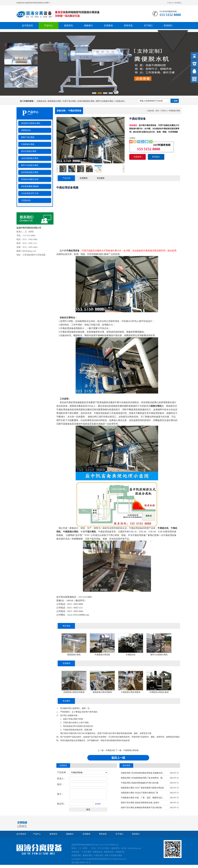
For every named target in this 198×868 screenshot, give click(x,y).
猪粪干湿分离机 (28, 137)
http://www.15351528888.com (107, 845)
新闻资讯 (68, 26)
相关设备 (66, 626)
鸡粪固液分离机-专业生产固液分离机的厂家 (139, 793)
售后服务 (101, 178)
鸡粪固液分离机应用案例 (74, 692)
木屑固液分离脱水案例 (159, 692)
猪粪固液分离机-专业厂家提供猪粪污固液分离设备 (142, 788)
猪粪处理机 (87, 855)
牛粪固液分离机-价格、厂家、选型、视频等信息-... (142, 798)
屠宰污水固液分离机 (105, 101)
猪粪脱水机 (109, 852)
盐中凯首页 (28, 26)
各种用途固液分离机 (30, 172)
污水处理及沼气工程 (30, 193)
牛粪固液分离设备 (102, 655)
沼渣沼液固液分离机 (87, 101)
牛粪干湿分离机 (70, 101)
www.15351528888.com (78, 615)
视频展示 (88, 26)
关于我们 (148, 26)
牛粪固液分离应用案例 (131, 692)
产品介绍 (66, 178)
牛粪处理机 (98, 855)
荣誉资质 (128, 26)
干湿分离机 (86, 852)
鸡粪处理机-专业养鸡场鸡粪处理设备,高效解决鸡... (142, 773)
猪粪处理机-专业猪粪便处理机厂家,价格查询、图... (142, 778)
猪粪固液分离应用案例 (102, 692)
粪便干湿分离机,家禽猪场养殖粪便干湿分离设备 (141, 808)
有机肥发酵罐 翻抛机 (30, 186)
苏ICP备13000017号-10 (81, 863)
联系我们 (178, 3)
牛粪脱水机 (110, 750)
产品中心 (170, 3)
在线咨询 (137, 157)
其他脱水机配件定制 (30, 179)
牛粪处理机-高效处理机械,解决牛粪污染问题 (140, 783)
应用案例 (108, 26)
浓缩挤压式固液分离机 (31, 123)
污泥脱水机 (120, 101)
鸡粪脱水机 (42, 101)
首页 (157, 111)
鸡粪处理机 (76, 855)
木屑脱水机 (131, 655)
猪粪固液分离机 (55, 101)
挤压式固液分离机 (29, 151)
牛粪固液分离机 (28, 144)
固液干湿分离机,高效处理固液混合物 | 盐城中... (141, 803)
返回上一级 (118, 758)
